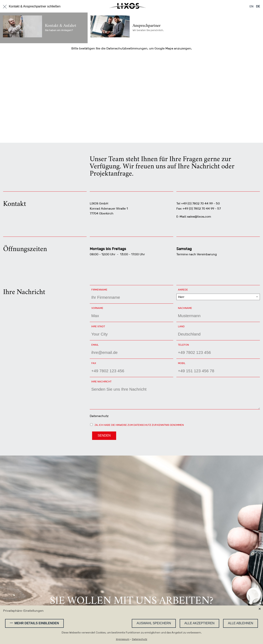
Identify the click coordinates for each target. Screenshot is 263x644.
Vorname (99, 308)
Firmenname (99, 290)
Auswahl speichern (154, 623)
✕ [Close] (260, 609)
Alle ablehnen (241, 623)
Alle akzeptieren (199, 623)
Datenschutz (99, 416)
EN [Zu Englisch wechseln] (251, 6)
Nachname (186, 308)
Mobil (182, 363)
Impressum (123, 639)
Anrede (186, 290)
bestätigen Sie (90, 48)
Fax (94, 363)
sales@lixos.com (199, 217)
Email (99, 345)
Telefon (186, 345)
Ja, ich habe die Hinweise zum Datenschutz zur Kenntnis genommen (139, 425)
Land (186, 326)
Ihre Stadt (99, 326)
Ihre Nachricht (101, 382)
